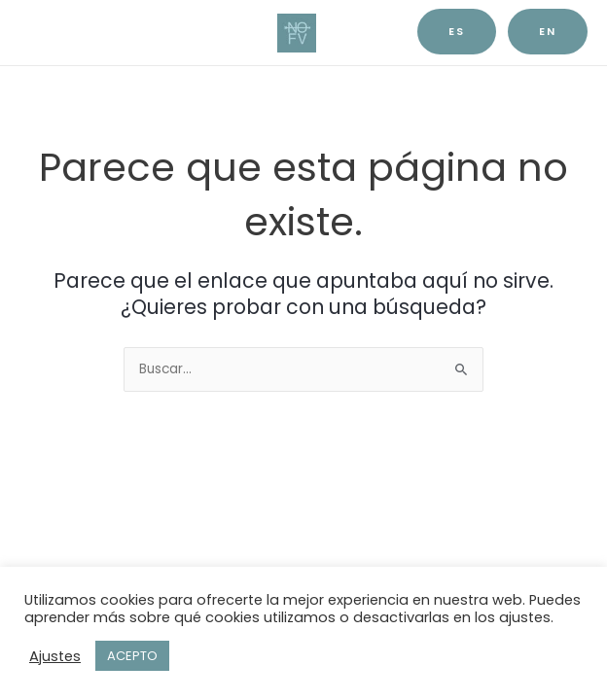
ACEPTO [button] (132, 656)
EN (548, 32)
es (457, 32)
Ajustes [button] (55, 656)
